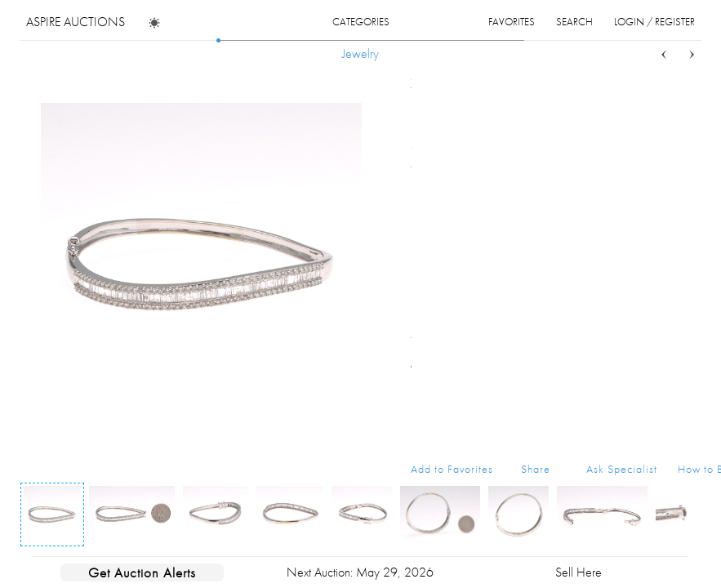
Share (536, 469)
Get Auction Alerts (142, 572)
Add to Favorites (452, 469)
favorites (512, 22)
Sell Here (579, 572)
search (574, 22)
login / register (654, 22)
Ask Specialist (622, 469)
